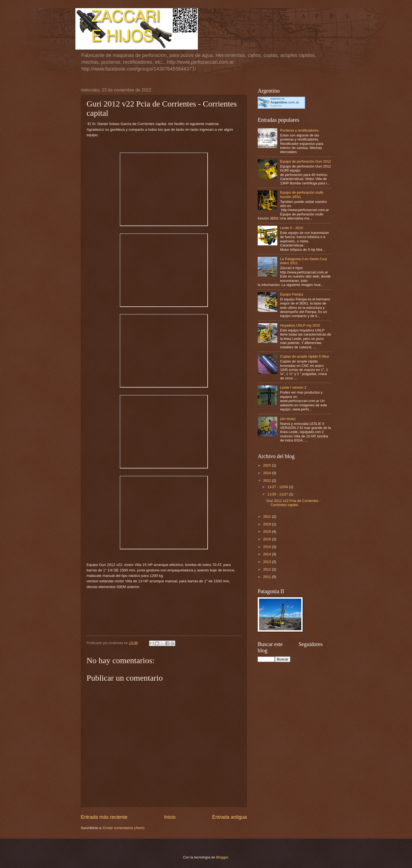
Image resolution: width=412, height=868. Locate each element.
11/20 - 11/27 (278, 494)
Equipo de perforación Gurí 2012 (305, 161)
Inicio (170, 817)
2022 (268, 481)
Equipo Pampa (291, 294)
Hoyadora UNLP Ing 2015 (300, 325)
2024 (268, 473)
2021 (268, 517)
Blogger (222, 857)
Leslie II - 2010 (291, 228)
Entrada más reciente (104, 817)
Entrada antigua (230, 817)
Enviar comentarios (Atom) (124, 828)
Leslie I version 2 (293, 387)
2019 (268, 524)
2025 (268, 465)
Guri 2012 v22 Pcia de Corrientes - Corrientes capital (293, 503)
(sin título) (288, 419)
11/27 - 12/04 (278, 487)
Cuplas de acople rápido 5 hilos (305, 356)
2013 (268, 562)
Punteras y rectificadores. (300, 130)
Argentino (276, 106)
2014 (268, 554)
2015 (268, 547)
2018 (268, 532)
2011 (268, 577)
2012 (268, 569)
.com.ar (285, 102)
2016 (268, 539)
